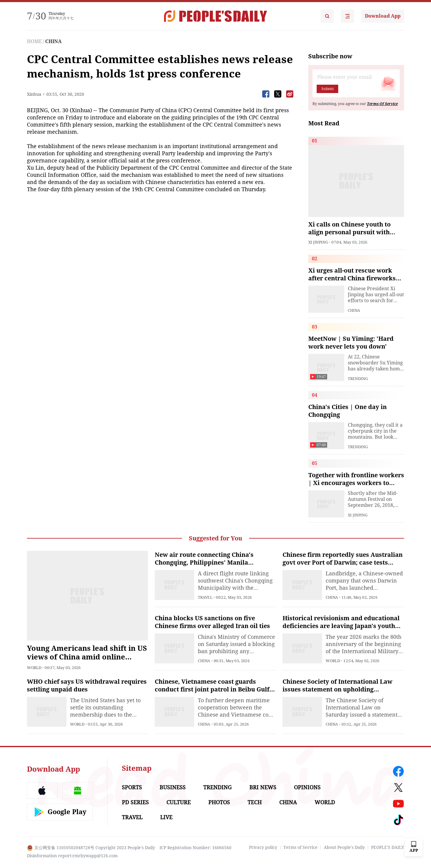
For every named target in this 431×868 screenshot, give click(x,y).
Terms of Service (301, 847)
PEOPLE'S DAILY (388, 847)
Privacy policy (263, 847)
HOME (34, 41)
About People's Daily (344, 847)
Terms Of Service (382, 104)
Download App (383, 16)
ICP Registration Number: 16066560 (195, 848)
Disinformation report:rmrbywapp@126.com (72, 856)
